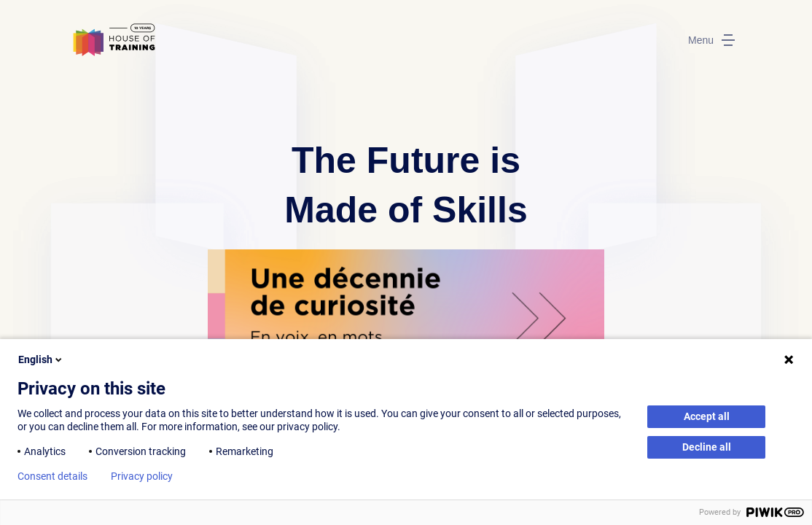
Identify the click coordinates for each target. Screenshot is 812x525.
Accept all (707, 416)
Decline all (707, 447)
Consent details (52, 476)
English (41, 359)
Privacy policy (142, 476)
